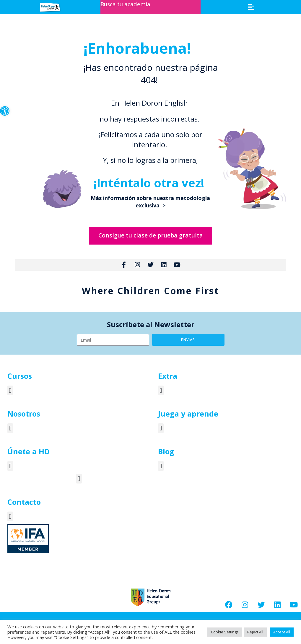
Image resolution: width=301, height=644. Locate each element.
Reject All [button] (255, 632)
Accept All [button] (282, 632)
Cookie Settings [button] (225, 632)
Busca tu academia (126, 4)
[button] (5, 111)
